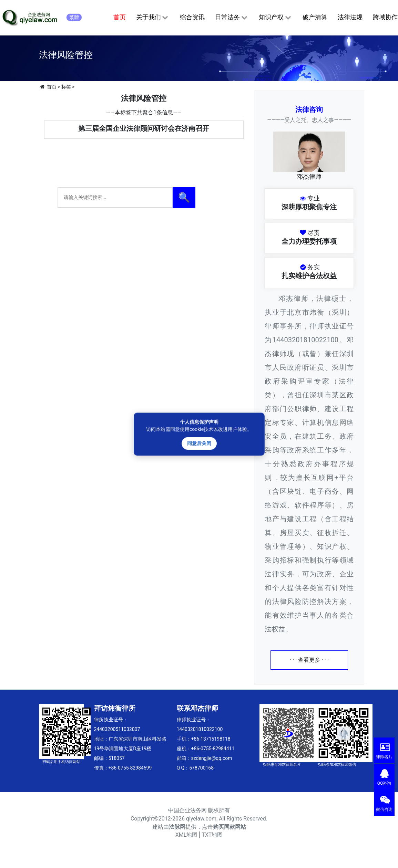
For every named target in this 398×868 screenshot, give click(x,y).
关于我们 (153, 18)
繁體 (74, 17)
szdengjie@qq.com (212, 758)
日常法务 (232, 18)
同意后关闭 (199, 443)
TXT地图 (212, 835)
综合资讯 (192, 17)
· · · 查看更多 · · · (309, 660)
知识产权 (275, 18)
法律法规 (350, 17)
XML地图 (187, 835)
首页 (120, 17)
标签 (66, 87)
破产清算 (315, 17)
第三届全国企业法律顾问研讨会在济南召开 (144, 128)
